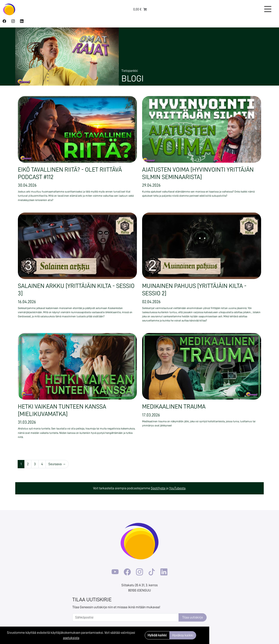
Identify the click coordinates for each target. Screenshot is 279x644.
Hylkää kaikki (157, 635)
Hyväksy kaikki (183, 635)
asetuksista (71, 638)
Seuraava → (57, 464)
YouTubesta (177, 488)
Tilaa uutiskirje (193, 617)
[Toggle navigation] (268, 9)
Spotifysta (158, 488)
